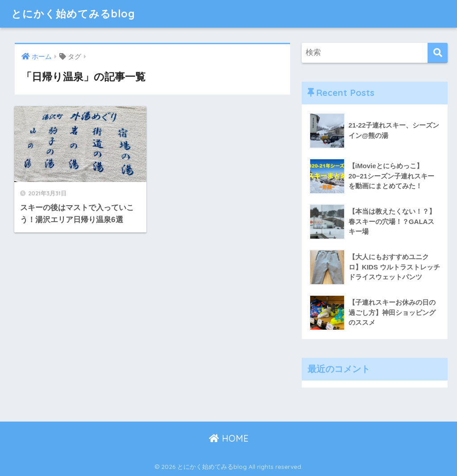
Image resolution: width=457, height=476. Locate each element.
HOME (229, 438)
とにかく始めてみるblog (73, 14)
